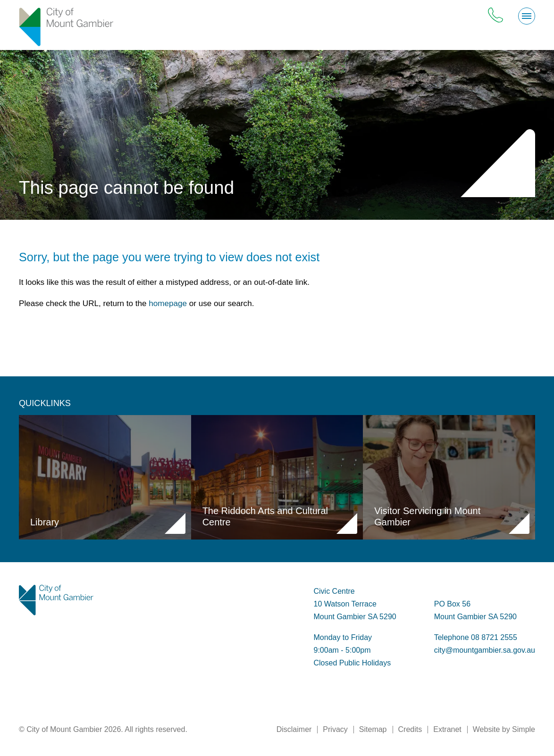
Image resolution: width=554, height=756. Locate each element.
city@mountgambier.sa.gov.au (485, 650)
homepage (168, 303)
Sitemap (373, 729)
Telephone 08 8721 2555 (476, 637)
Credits (410, 729)
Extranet (447, 729)
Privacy (335, 729)
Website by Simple (504, 729)
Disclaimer (294, 729)
